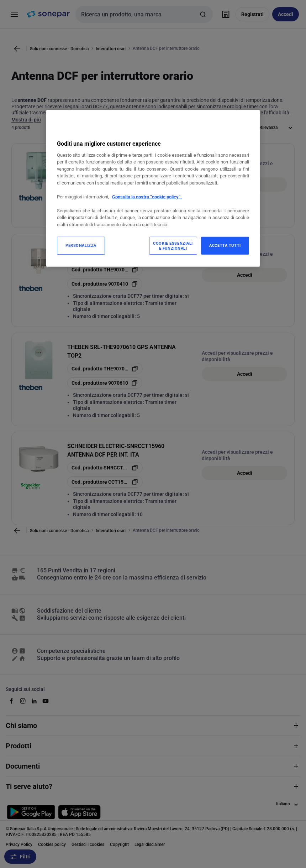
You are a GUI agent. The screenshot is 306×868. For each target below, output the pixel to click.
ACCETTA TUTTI (225, 245)
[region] (153, 188)
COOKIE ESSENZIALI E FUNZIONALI (173, 246)
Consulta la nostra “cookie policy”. (147, 197)
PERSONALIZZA (81, 245)
